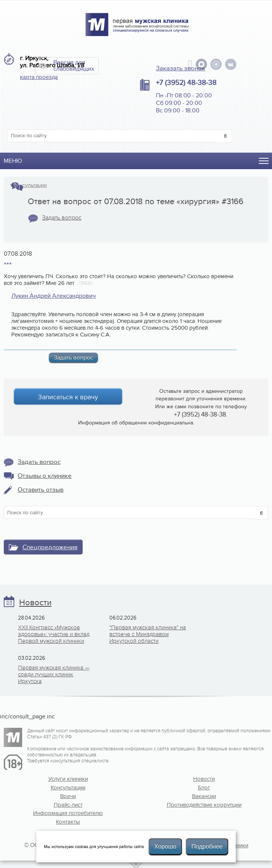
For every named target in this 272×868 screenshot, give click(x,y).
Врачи (68, 796)
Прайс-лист (68, 805)
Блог (204, 788)
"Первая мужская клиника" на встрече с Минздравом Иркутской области (148, 634)
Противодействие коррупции (204, 805)
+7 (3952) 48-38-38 (186, 83)
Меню (13, 161)
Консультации (30, 185)
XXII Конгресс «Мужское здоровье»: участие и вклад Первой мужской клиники (54, 634)
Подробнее (207, 846)
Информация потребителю (68, 813)
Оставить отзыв (41, 490)
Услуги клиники (68, 779)
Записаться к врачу (68, 397)
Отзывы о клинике (45, 476)
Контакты (68, 822)
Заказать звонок (181, 68)
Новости (35, 603)
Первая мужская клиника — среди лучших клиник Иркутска (54, 674)
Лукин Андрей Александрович (54, 296)
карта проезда (39, 77)
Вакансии (204, 796)
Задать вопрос (62, 218)
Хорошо (165, 846)
